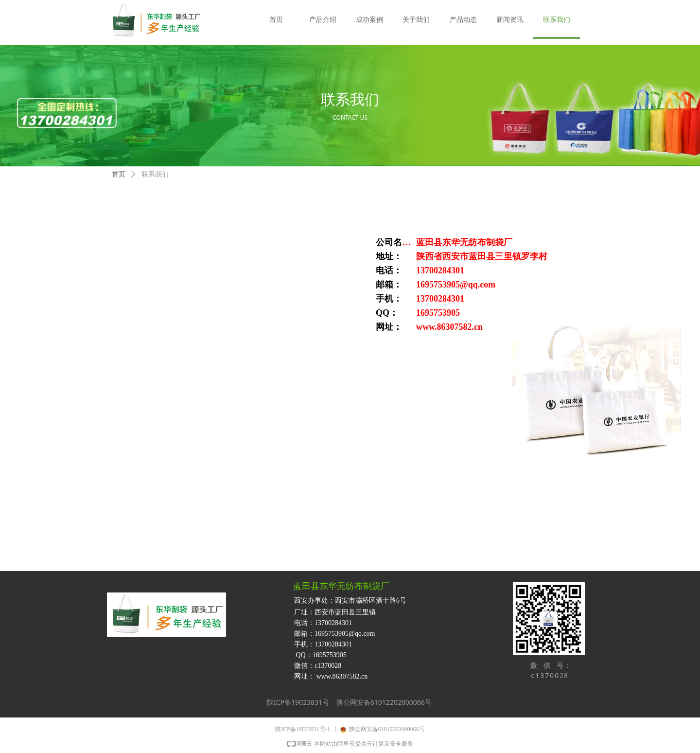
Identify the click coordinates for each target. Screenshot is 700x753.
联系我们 (155, 174)
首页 (119, 174)
